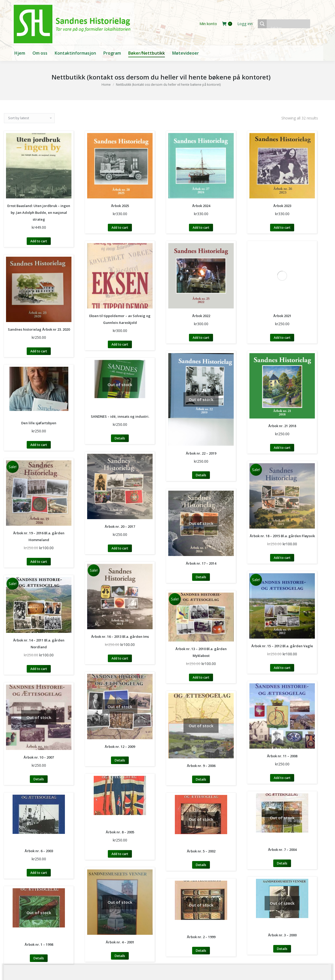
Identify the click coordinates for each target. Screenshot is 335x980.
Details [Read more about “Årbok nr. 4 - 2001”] (120, 956)
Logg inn (245, 24)
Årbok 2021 (282, 316)
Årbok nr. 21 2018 (282, 426)
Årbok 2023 (282, 206)
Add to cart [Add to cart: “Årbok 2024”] (201, 228)
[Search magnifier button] (262, 24)
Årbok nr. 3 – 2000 (282, 935)
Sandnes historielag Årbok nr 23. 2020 (39, 329)
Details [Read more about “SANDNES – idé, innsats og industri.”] (120, 438)
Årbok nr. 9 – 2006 (201, 766)
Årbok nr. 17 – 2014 (201, 563)
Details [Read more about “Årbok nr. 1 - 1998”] (39, 958)
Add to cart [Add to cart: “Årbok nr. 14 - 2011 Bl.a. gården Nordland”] (39, 669)
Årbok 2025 (120, 206)
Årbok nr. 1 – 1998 (39, 944)
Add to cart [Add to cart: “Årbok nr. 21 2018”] (282, 448)
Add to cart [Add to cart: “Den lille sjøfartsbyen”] (39, 445)
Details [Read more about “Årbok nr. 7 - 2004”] (282, 863)
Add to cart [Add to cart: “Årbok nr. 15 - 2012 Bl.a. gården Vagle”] (282, 668)
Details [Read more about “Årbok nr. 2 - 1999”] (201, 951)
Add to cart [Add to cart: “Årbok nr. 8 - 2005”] (120, 854)
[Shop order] (29, 118)
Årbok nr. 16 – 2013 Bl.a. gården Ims (120, 637)
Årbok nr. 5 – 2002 (201, 851)
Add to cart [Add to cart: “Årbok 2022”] (201, 338)
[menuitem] (20, 53)
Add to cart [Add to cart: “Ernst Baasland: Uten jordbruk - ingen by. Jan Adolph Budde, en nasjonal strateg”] (39, 241)
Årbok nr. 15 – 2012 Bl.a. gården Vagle (282, 646)
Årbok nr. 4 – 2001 (120, 942)
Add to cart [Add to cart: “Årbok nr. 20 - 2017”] (120, 548)
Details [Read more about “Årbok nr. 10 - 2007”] (39, 779)
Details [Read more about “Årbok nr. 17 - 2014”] (201, 577)
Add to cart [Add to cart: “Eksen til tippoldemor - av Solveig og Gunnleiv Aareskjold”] (120, 344)
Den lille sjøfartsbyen (39, 423)
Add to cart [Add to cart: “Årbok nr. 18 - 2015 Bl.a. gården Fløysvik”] (282, 558)
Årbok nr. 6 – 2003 (39, 851)
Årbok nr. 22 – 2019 (201, 453)
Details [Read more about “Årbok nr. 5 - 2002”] (201, 865)
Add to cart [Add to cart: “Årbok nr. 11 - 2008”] (282, 778)
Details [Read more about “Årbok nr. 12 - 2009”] (120, 760)
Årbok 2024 (201, 206)
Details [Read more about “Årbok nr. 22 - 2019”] (201, 475)
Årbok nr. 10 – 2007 (39, 757)
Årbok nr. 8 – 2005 (120, 832)
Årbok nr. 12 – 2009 (120, 747)
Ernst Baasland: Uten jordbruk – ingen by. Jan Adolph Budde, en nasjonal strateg (39, 213)
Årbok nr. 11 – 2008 (282, 756)
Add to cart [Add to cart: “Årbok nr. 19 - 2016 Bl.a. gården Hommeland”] (39, 562)
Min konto (208, 24)
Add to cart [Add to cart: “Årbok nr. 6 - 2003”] (39, 873)
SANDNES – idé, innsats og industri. (120, 416)
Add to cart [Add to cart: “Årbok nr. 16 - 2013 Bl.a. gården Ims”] (120, 658)
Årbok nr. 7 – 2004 (282, 850)
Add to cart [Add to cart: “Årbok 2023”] (282, 228)
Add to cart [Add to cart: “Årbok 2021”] (282, 338)
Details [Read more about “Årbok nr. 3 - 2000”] (282, 949)
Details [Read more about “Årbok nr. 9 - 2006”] (201, 779)
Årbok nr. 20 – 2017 (120, 526)
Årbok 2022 (201, 316)
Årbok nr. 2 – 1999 (201, 937)
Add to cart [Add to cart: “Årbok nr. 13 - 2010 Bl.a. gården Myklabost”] (201, 677)
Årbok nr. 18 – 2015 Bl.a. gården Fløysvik (282, 536)
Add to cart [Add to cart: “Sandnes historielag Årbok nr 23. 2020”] (39, 351)
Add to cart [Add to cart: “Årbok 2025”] (120, 228)
